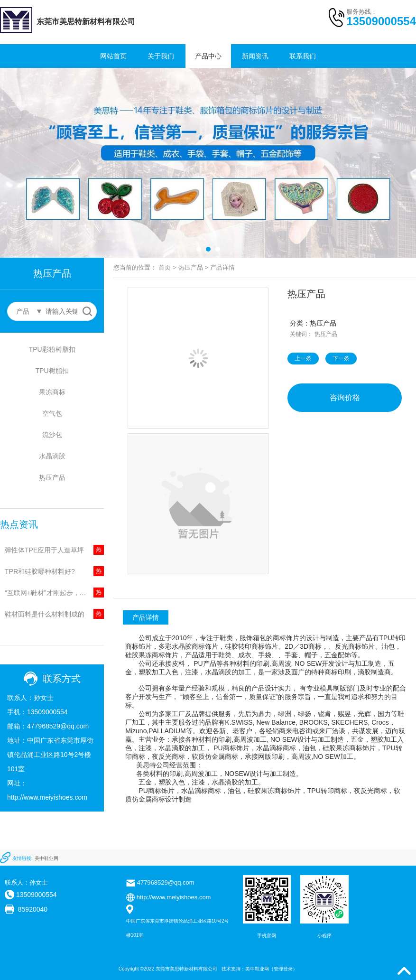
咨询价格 (345, 397)
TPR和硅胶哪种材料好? (40, 571)
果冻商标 (52, 392)
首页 (165, 267)
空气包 (52, 413)
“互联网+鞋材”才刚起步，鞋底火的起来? (54, 593)
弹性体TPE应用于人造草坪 (44, 550)
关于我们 (161, 56)
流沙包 (52, 435)
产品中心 (208, 56)
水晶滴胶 (52, 456)
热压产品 (52, 477)
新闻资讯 (255, 56)
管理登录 (283, 969)
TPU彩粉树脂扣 (52, 349)
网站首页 (113, 56)
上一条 (303, 358)
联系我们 (303, 56)
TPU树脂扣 (52, 371)
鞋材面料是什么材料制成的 (45, 614)
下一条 (341, 358)
